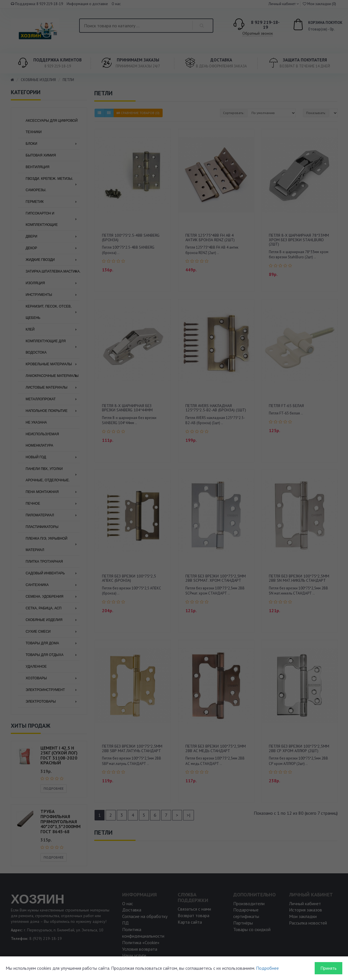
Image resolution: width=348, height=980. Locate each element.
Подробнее (267, 968)
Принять (328, 968)
